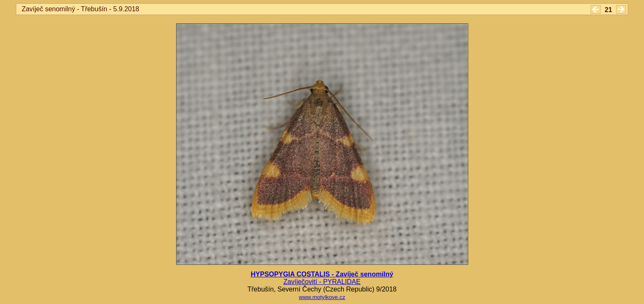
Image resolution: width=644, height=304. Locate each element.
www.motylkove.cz (322, 297)
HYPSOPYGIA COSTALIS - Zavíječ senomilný (322, 274)
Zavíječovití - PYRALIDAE (322, 282)
